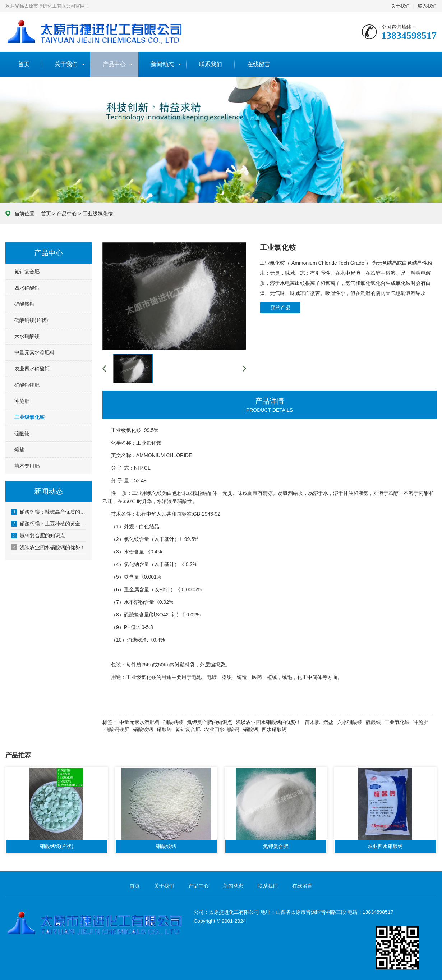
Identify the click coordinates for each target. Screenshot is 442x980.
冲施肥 (22, 401)
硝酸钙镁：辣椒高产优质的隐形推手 (49, 512)
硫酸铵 (22, 433)
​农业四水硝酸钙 (222, 729)
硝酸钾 (164, 729)
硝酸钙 (250, 729)
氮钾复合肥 (27, 272)
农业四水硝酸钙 (32, 369)
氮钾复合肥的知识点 (38, 535)
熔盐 (19, 450)
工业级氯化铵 (98, 214)
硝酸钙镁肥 (27, 385)
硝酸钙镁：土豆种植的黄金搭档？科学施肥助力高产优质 (49, 524)
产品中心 (114, 64)
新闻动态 (162, 64)
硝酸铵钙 (24, 304)
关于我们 (400, 6)
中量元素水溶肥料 (34, 352)
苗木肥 (312, 722)
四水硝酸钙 (27, 288)
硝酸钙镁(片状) (31, 320)
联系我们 (427, 6)
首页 (24, 64)
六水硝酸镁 (27, 336)
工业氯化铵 (397, 722)
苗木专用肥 (27, 466)
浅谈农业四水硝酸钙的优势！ (48, 547)
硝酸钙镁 (173, 722)
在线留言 (259, 64)
